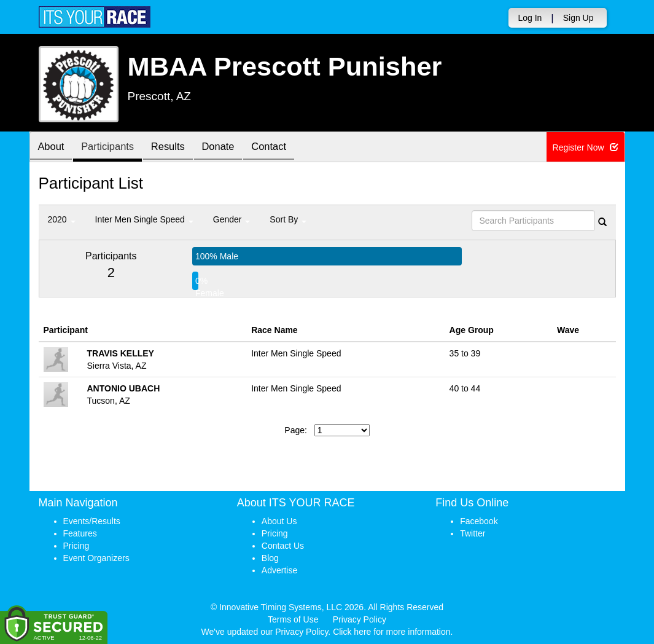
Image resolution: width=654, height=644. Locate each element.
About (53, 148)
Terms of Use (293, 619)
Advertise (279, 570)
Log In (530, 18)
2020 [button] (62, 219)
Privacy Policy (360, 619)
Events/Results (92, 521)
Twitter (473, 533)
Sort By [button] (288, 219)
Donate (230, 148)
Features (80, 533)
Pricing (76, 546)
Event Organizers (96, 558)
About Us (279, 521)
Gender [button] (232, 219)
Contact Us (283, 546)
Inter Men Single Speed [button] (144, 219)
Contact (284, 148)
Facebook (479, 521)
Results (176, 148)
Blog (270, 558)
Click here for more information (391, 632)
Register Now (586, 147)
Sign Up (578, 18)
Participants (112, 148)
